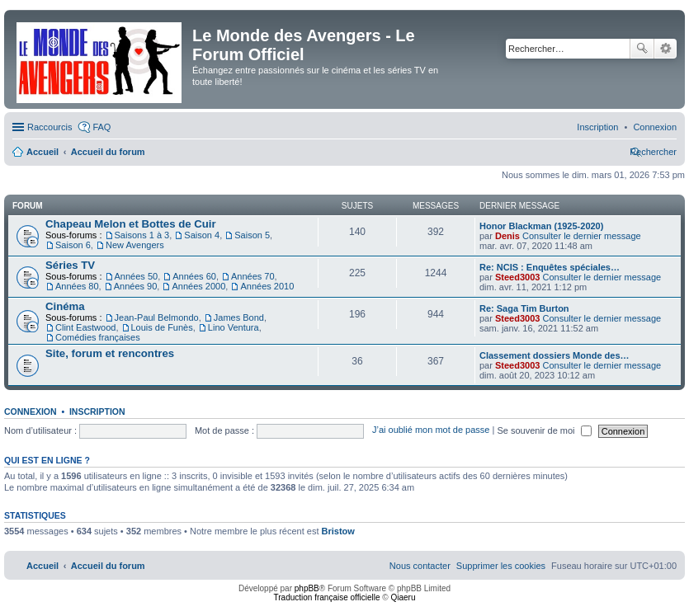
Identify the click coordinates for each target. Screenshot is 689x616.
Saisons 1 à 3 (142, 235)
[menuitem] (655, 127)
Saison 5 (252, 235)
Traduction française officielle (327, 597)
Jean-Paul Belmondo (157, 317)
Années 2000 (198, 286)
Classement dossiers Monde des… (555, 355)
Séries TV (70, 265)
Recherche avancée (665, 49)
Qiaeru (403, 597)
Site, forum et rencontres (110, 353)
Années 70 (253, 276)
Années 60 (194, 276)
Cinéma (65, 306)
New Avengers (135, 245)
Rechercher (642, 49)
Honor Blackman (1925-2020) (541, 226)
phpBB (307, 588)
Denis (507, 236)
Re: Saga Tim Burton (524, 308)
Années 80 (77, 286)
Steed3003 (517, 277)
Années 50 (137, 276)
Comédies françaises (98, 337)
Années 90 (136, 286)
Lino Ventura (234, 327)
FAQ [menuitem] (101, 127)
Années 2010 (267, 286)
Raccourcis (50, 127)
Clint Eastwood (85, 327)
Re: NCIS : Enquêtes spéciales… (550, 267)
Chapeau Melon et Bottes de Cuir (131, 224)
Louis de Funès (162, 327)
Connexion (31, 411)
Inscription (97, 411)
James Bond (239, 317)
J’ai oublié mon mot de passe (431, 430)
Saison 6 (73, 245)
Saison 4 (202, 235)
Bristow (338, 531)
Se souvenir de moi (544, 430)
